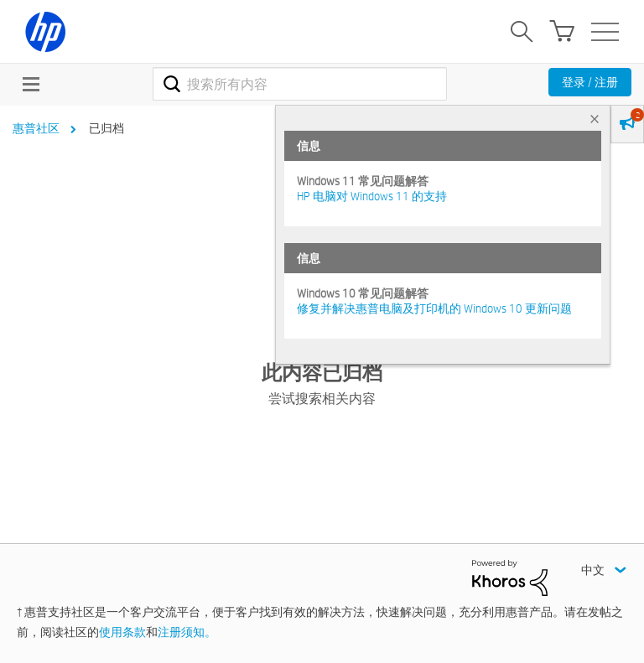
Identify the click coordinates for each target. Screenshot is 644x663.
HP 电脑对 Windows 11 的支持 (372, 196)
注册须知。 (187, 632)
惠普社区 (36, 128)
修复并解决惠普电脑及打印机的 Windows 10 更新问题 (434, 308)
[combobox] (300, 84)
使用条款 (122, 632)
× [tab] (595, 119)
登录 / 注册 (590, 82)
